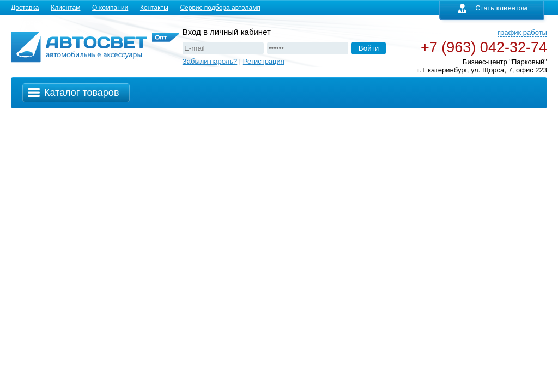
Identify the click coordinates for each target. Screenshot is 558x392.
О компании (110, 8)
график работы (522, 32)
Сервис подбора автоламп (220, 8)
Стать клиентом (493, 8)
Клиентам (65, 8)
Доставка (25, 8)
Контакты (154, 8)
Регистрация (264, 61)
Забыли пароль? (210, 61)
